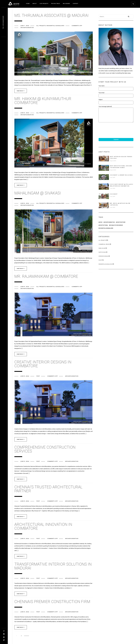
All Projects (41, 26)
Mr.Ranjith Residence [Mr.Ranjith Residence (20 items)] (116, 228)
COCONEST (114, 197)
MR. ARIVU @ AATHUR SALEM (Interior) (120, 207)
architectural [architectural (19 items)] (103, 228)
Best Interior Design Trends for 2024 (121, 160)
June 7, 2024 (25, 26)
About (35, 4)
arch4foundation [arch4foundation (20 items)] (109, 225)
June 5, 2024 (25, 376)
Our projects (44, 4)
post (38, 376)
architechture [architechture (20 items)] (121, 225)
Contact (75, 4)
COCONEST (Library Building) (121, 178)
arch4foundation (27, 28)
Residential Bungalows (55, 26)
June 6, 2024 (25, 113)
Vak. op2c (3, 22)
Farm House (102, 251)
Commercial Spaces (104, 247)
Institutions (102, 255)
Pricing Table (56, 4)
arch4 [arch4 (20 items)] (100, 225)
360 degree (66, 4)
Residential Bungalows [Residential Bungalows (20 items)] (106, 231)
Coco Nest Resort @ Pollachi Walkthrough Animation (122, 188)
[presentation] (113, 131)
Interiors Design (103, 259)
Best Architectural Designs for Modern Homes (121, 170)
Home (28, 4)
